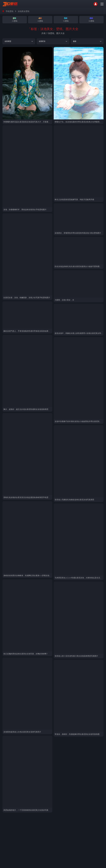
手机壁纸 (10, 11)
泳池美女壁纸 (24, 11)
